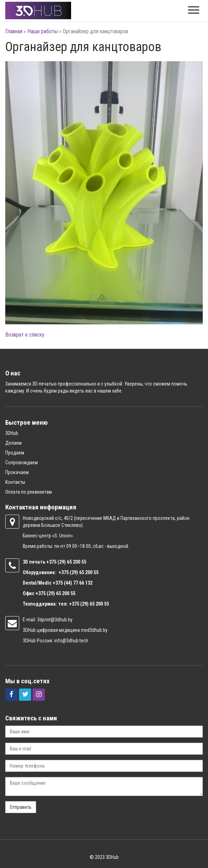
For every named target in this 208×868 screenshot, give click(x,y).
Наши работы (43, 31)
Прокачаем (17, 472)
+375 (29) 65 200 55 (55, 593)
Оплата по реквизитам (29, 492)
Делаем (13, 443)
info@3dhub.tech (71, 641)
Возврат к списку (25, 335)
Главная (14, 31)
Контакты (15, 482)
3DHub (12, 433)
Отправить (21, 807)
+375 (52, 562)
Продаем (15, 453)
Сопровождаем (22, 463)
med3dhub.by (94, 630)
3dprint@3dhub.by (55, 620)
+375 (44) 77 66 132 (72, 583)
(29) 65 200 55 (72, 562)
